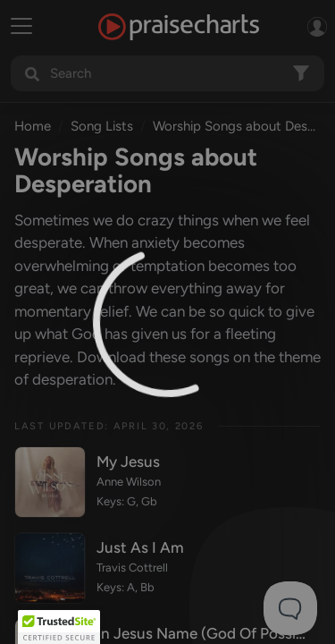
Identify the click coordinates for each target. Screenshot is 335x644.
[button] (59, 627)
